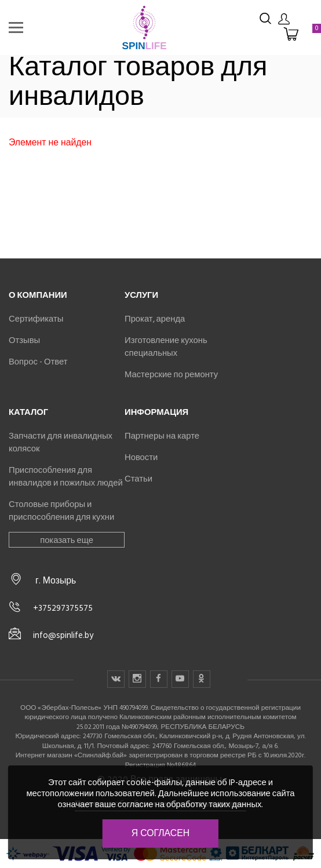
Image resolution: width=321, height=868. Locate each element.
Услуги (141, 295)
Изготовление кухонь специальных (166, 347)
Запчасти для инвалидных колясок (61, 442)
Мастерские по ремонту (171, 374)
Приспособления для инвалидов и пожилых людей (66, 476)
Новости (141, 457)
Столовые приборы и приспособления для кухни (61, 510)
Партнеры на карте (162, 436)
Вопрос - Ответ (38, 362)
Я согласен (160, 833)
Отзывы (24, 340)
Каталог (28, 412)
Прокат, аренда (155, 319)
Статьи (138, 479)
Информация (156, 412)
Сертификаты (36, 319)
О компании (38, 295)
